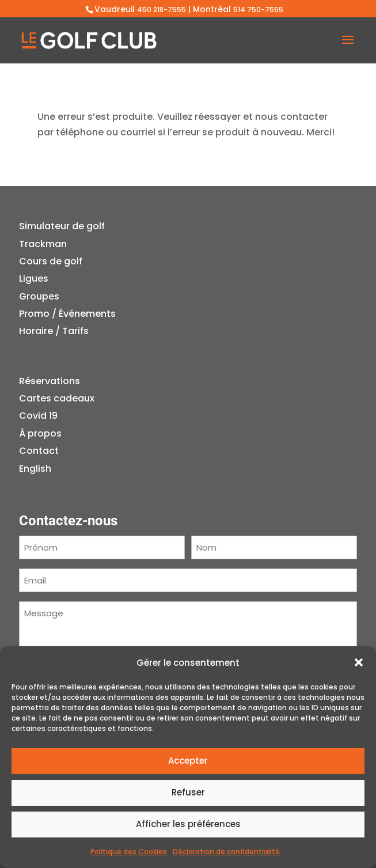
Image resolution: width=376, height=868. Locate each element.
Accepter (188, 761)
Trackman (43, 244)
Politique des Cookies (129, 852)
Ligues (34, 278)
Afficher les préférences (188, 824)
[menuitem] (57, 469)
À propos (40, 433)
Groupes (39, 296)
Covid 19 (38, 416)
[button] (359, 662)
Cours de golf (51, 261)
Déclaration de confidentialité (226, 852)
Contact (39, 451)
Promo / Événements (67, 314)
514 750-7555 (258, 10)
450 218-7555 (162, 10)
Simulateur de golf (62, 226)
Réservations (50, 381)
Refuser (188, 792)
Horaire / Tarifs (54, 331)
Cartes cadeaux (57, 398)
